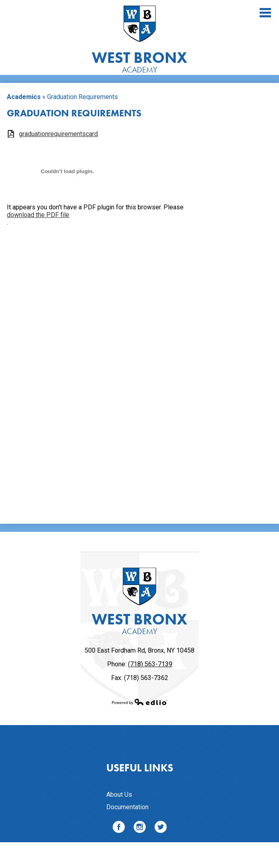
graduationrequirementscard (58, 134)
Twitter (161, 828)
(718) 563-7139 (150, 664)
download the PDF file (38, 215)
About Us (119, 795)
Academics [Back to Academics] (24, 97)
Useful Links (140, 768)
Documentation (127, 807)
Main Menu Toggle (265, 13)
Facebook (119, 828)
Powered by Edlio (140, 702)
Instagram (140, 828)
